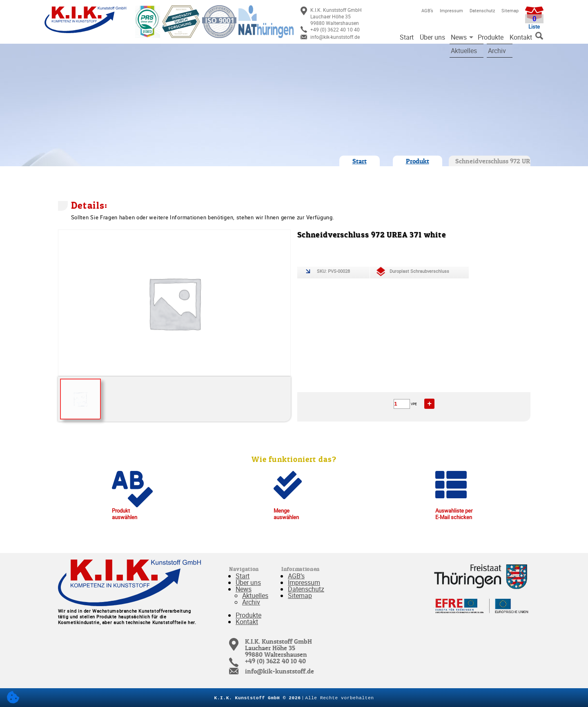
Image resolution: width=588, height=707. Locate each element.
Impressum (451, 10)
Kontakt (521, 37)
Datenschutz (482, 10)
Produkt (418, 161)
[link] (346, 16)
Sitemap (510, 10)
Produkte (491, 37)
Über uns (432, 37)
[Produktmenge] (402, 404)
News (459, 37)
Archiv (251, 602)
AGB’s (427, 10)
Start (407, 37)
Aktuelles (255, 595)
